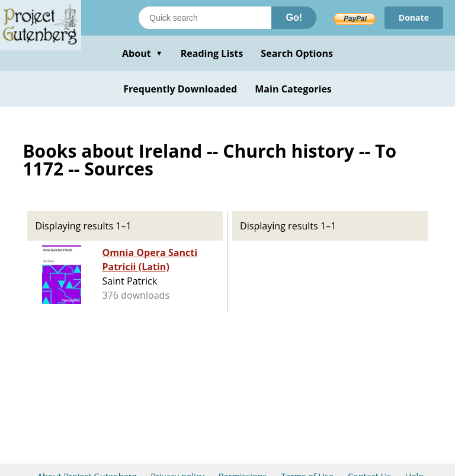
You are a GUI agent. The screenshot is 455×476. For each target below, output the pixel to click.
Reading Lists (212, 53)
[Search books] (205, 18)
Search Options (297, 53)
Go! (294, 17)
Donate (414, 17)
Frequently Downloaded (180, 89)
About (142, 53)
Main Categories (293, 89)
